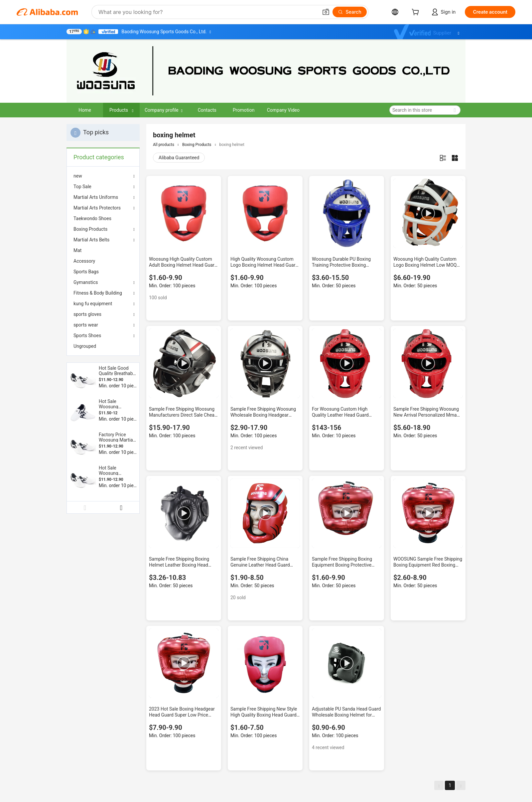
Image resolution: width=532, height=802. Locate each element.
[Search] (350, 12)
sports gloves (87, 314)
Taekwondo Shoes (92, 218)
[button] (326, 12)
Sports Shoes (87, 335)
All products (164, 145)
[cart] (417, 13)
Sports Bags (86, 272)
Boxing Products (90, 229)
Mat (77, 250)
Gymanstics (86, 282)
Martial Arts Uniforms (96, 197)
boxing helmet (232, 145)
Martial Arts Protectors (97, 208)
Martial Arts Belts (91, 240)
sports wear (86, 325)
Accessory (84, 261)
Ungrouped (85, 346)
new (78, 176)
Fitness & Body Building (98, 293)
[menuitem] (103, 218)
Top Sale (82, 187)
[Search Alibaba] (207, 12)
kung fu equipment (93, 304)
